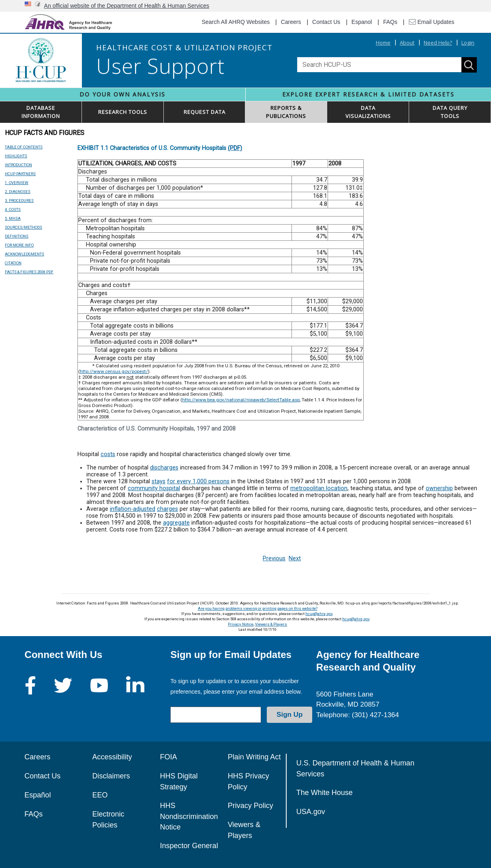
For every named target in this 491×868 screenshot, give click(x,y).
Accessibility (112, 757)
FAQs (390, 22)
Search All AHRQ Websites (236, 22)
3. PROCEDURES (19, 200)
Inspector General (189, 846)
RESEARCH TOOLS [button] (123, 112)
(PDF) (235, 148)
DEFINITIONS (17, 236)
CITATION (13, 263)
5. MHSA (13, 218)
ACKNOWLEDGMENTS (25, 254)
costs (108, 454)
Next (295, 558)
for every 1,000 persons (198, 481)
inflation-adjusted (133, 509)
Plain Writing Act (254, 757)
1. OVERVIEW (17, 183)
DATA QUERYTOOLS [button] (450, 112)
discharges (164, 468)
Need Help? (438, 43)
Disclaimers (111, 776)
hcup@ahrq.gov (319, 614)
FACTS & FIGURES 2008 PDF (29, 272)
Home (383, 43)
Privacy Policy (251, 806)
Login (468, 43)
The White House (325, 793)
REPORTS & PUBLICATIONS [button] (286, 112)
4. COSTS (13, 209)
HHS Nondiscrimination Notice (189, 816)
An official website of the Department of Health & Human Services (127, 6)
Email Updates (432, 22)
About (407, 43)
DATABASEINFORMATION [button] (41, 112)
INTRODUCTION (18, 165)
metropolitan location (319, 488)
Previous (274, 558)
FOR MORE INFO (19, 245)
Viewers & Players (271, 624)
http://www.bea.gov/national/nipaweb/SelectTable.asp (241, 400)
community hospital (154, 488)
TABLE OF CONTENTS (24, 147)
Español (38, 795)
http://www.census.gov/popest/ (114, 371)
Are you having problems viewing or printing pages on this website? (258, 608)
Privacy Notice (241, 624)
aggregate (176, 523)
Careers (291, 22)
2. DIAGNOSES (18, 192)
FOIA (169, 757)
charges (167, 509)
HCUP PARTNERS (20, 174)
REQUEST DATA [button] (205, 112)
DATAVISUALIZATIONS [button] (368, 112)
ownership (439, 488)
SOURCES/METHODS (24, 227)
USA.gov (311, 812)
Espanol (362, 22)
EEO (100, 795)
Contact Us (326, 22)
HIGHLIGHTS (16, 156)
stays (159, 481)
